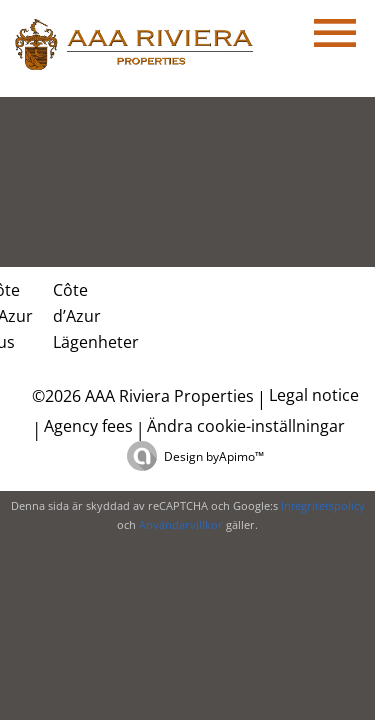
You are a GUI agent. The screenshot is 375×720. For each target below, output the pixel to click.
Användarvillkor (181, 524)
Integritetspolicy (323, 505)
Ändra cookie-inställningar (246, 426)
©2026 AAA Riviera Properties (141, 396)
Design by (214, 456)
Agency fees (88, 426)
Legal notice (314, 395)
